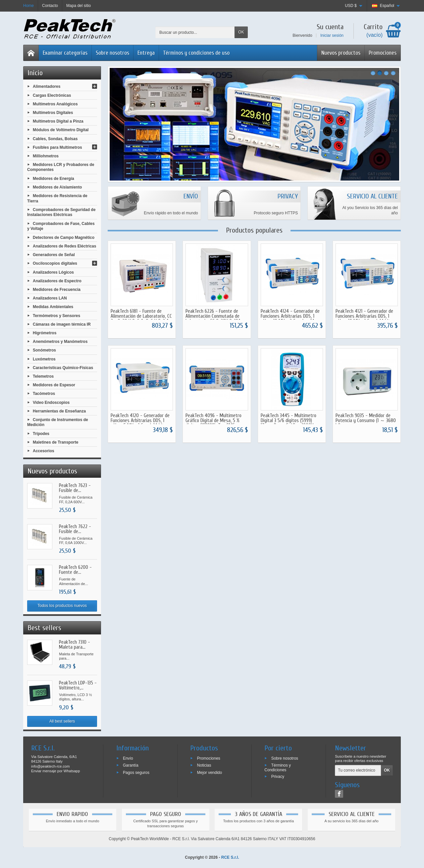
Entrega (146, 53)
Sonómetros (44, 350)
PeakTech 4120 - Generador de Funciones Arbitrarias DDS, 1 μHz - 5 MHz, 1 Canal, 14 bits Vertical (140, 423)
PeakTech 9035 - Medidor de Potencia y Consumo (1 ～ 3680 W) (366, 421)
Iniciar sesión (332, 35)
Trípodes (41, 433)
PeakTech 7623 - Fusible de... (75, 488)
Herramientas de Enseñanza (59, 411)
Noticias (204, 765)
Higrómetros (45, 333)
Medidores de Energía (53, 179)
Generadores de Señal (54, 255)
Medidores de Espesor (54, 385)
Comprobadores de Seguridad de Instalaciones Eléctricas (61, 212)
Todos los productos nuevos (62, 606)
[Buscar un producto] (195, 32)
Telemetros (43, 376)
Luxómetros (44, 359)
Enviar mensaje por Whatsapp (55, 771)
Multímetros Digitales (53, 113)
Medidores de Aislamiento (57, 187)
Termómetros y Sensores (56, 315)
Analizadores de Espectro (57, 281)
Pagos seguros (136, 773)
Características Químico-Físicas (63, 367)
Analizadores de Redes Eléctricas (64, 246)
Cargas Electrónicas (52, 95)
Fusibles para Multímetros (57, 147)
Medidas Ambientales (53, 307)
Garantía (131, 765)
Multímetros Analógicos (55, 104)
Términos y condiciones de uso (196, 53)
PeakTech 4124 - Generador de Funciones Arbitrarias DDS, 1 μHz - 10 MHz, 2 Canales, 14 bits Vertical (290, 319)
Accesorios (44, 451)
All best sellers (62, 721)
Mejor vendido (210, 773)
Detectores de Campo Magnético (64, 237)
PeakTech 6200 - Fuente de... (75, 570)
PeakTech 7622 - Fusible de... (75, 529)
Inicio (35, 73)
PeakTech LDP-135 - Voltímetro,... (78, 685)
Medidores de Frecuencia (57, 290)
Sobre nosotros (112, 53)
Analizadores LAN (50, 298)
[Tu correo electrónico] (358, 771)
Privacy (278, 777)
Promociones (383, 53)
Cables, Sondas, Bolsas (55, 138)
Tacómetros (44, 394)
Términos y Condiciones (278, 768)
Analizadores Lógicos (53, 272)
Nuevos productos (341, 53)
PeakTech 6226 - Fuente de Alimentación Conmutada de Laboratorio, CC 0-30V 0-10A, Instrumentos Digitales (214, 319)
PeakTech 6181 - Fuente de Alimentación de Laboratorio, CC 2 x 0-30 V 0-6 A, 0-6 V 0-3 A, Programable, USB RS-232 (141, 319)
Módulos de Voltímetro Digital (61, 130)
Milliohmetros (46, 156)
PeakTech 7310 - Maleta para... (75, 645)
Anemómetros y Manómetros (60, 342)
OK (241, 32)
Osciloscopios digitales (55, 263)
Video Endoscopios (51, 402)
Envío (128, 758)
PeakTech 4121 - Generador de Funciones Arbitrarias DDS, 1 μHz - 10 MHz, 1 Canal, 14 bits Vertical (364, 319)
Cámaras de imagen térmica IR (62, 324)
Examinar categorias (65, 53)
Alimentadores (47, 86)
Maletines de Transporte (55, 442)
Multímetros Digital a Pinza (58, 121)
